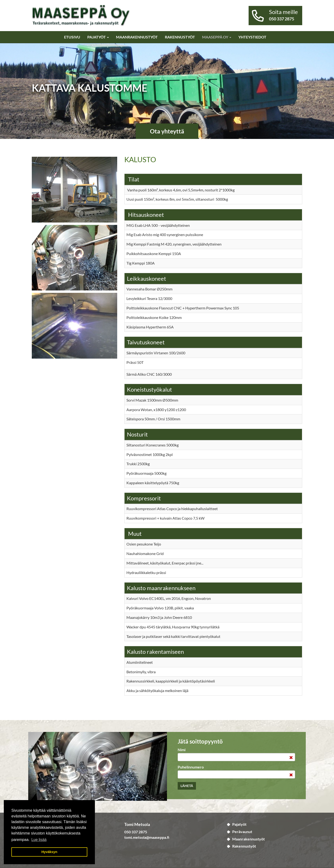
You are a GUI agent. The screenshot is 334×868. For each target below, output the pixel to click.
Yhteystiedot (252, 37)
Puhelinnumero (191, 767)
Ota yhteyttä (167, 131)
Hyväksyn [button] (49, 852)
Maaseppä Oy (217, 37)
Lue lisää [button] (39, 840)
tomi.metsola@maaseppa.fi (147, 837)
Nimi (182, 750)
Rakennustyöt (180, 37)
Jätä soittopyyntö (200, 741)
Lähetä (187, 786)
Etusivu (72, 37)
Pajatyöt (98, 37)
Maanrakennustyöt (137, 37)
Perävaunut (242, 832)
